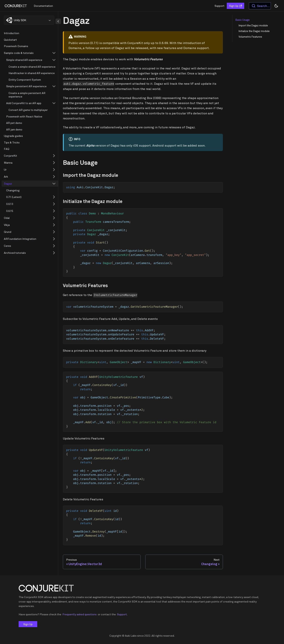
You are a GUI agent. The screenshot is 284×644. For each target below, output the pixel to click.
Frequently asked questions (80, 614)
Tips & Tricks (12, 142)
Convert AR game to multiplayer (28, 110)
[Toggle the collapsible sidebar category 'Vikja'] (54, 225)
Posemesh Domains (16, 46)
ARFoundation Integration (20, 239)
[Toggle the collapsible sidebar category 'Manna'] (54, 163)
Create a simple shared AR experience (32, 67)
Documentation (43, 6)
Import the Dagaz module (253, 25)
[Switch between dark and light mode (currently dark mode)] (276, 6)
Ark (6, 177)
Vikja (7, 225)
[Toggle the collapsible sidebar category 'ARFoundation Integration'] (54, 239)
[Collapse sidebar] (58, 21)
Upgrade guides (13, 136)
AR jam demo (14, 129)
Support (219, 6)
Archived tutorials (15, 253)
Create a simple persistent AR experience (27, 95)
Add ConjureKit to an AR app (24, 103)
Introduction (12, 33)
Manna (8, 163)
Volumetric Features (250, 37)
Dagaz (8, 183)
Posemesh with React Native (24, 116)
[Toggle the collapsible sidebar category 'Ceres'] (54, 246)
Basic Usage (243, 20)
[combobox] (260, 6)
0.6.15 (10, 211)
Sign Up (236, 6)
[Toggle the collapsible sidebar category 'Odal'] (54, 218)
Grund (8, 232)
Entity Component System (25, 80)
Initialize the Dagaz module (254, 31)
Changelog (13, 190)
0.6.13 (10, 204)
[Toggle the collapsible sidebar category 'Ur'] (54, 170)
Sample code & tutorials (19, 53)
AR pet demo (14, 123)
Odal (7, 218)
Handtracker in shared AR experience (32, 73)
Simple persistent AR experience (26, 86)
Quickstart (10, 40)
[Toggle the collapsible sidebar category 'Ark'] (54, 177)
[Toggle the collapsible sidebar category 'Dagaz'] (54, 184)
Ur (5, 170)
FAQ (7, 149)
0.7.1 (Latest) (14, 197)
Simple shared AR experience (24, 60)
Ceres (7, 246)
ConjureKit (10, 156)
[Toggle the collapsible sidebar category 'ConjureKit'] (54, 156)
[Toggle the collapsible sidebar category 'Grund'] (54, 232)
